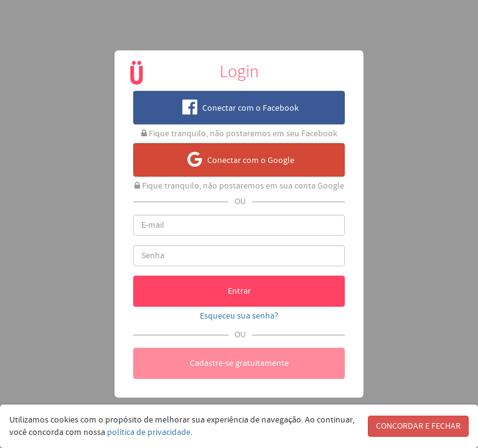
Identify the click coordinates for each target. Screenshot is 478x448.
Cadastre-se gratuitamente (239, 363)
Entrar (239, 291)
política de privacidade (149, 432)
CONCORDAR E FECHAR (418, 426)
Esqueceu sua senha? (239, 316)
